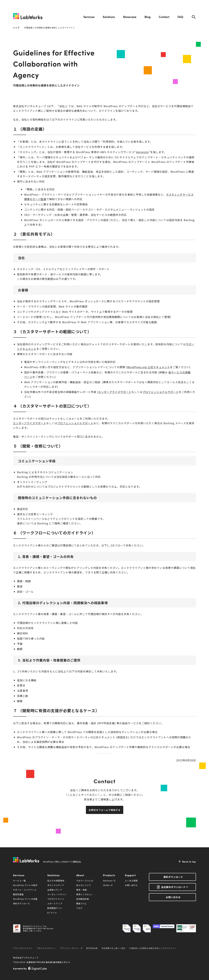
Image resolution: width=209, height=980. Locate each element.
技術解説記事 (83, 899)
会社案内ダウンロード (173, 887)
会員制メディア (55, 890)
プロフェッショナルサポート (161, 392)
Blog (148, 17)
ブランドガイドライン (23, 948)
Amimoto (142, 152)
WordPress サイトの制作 (25, 885)
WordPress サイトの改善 (25, 899)
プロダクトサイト (56, 899)
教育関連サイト (55, 908)
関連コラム (82, 903)
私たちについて (84, 885)
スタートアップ (55, 903)
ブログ (79, 908)
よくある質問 (131, 881)
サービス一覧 (19, 881)
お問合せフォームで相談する (105, 810)
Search (194, 17)
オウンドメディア (56, 885)
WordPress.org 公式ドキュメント (149, 367)
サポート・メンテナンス (25, 890)
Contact (164, 17)
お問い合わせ (131, 885)
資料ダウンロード (22, 903)
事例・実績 (82, 890)
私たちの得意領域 (56, 881)
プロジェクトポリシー (46, 948)
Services (89, 17)
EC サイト (52, 913)
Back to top (189, 862)
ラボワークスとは (85, 881)
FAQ (180, 17)
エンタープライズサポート (115, 392)
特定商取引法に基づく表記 (113, 948)
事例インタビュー (85, 894)
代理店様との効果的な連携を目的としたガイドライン (153, 948)
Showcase (130, 17)
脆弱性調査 (18, 894)
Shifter (108, 885)
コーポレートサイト (57, 894)
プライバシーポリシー (71, 948)
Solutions (109, 17)
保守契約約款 (92, 948)
